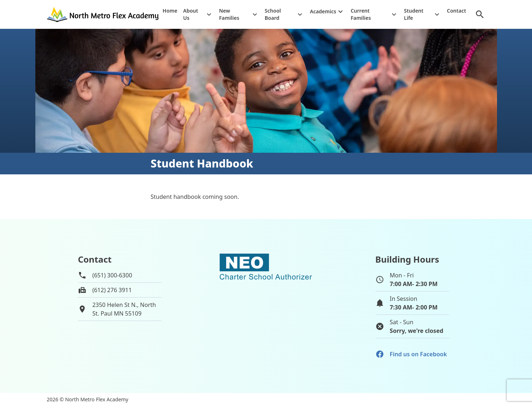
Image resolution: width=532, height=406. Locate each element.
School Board (273, 14)
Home (170, 11)
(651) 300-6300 (112, 275)
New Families (229, 14)
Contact (456, 11)
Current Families (361, 14)
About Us (191, 14)
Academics (323, 11)
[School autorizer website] (266, 297)
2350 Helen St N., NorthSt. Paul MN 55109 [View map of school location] (124, 309)
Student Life (414, 14)
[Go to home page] (103, 14)
